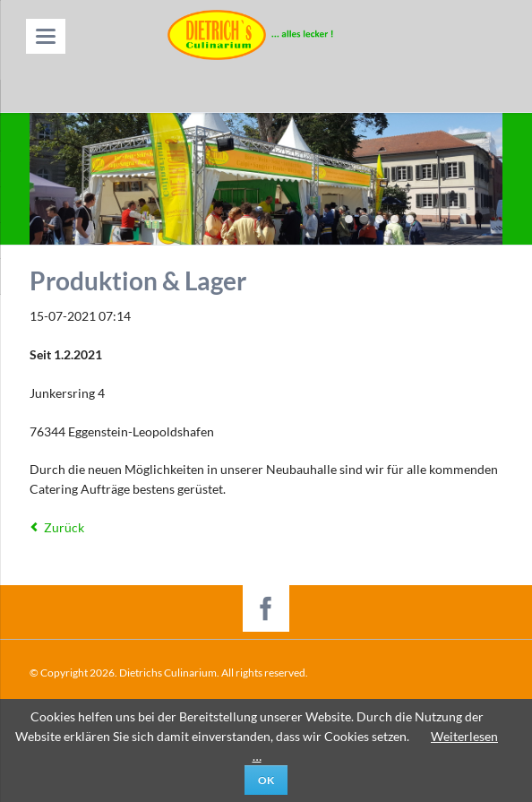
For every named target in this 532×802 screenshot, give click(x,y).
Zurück (64, 527)
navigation (46, 36)
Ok (266, 780)
